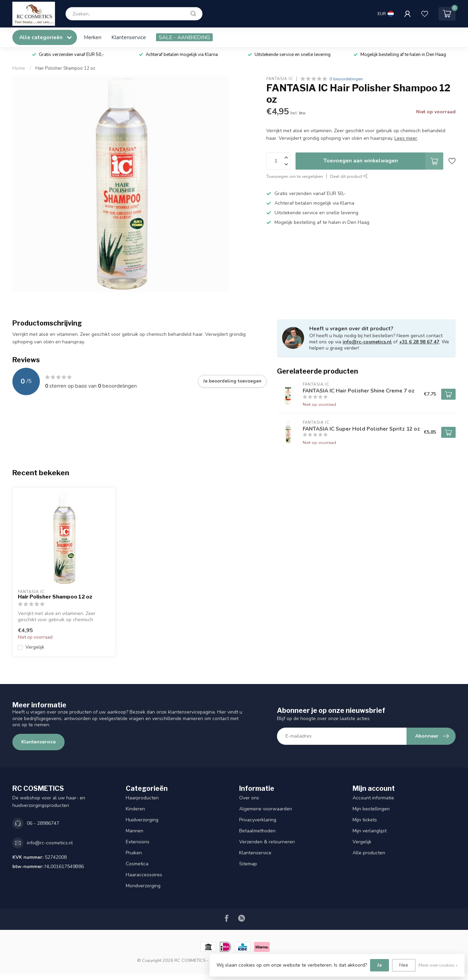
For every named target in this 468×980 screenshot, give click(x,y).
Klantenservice (129, 37)
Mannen (135, 831)
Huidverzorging (142, 820)
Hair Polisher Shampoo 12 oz (65, 68)
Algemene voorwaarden (266, 809)
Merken (93, 37)
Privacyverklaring (258, 820)
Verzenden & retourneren (267, 842)
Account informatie (373, 798)
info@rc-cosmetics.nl (367, 342)
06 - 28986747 (43, 823)
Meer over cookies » (438, 965)
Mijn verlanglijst (370, 831)
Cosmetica (137, 864)
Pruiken (134, 853)
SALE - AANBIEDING (184, 37)
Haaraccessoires (144, 875)
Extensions (138, 842)
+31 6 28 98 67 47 (419, 342)
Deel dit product (349, 176)
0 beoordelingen (346, 79)
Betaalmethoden (257, 831)
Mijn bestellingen (371, 809)
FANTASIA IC (280, 79)
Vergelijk (35, 647)
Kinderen (135, 809)
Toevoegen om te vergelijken (295, 176)
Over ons (249, 798)
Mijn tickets (365, 820)
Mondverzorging (143, 886)
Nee (404, 965)
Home (19, 68)
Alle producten (369, 853)
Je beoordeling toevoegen (232, 381)
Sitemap (248, 864)
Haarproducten (142, 798)
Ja (380, 965)
